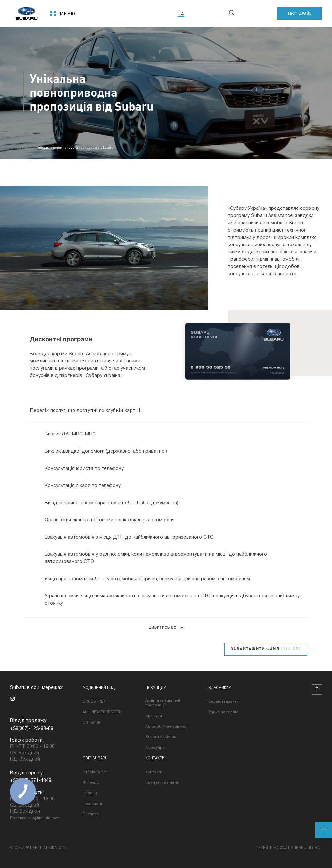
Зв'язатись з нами (162, 782)
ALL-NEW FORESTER (102, 712)
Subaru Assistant (162, 737)
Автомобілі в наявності (167, 726)
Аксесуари (155, 747)
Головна (21, 147)
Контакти (154, 772)
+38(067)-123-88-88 (32, 729)
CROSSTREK (94, 701)
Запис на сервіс (223, 712)
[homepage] (26, 11)
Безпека (91, 814)
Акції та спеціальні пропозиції (163, 703)
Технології (92, 804)
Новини (90, 793)
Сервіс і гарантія (224, 701)
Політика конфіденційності (35, 818)
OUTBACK (92, 723)
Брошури (154, 716)
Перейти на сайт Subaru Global (289, 848)
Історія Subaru (96, 772)
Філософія (93, 782)
